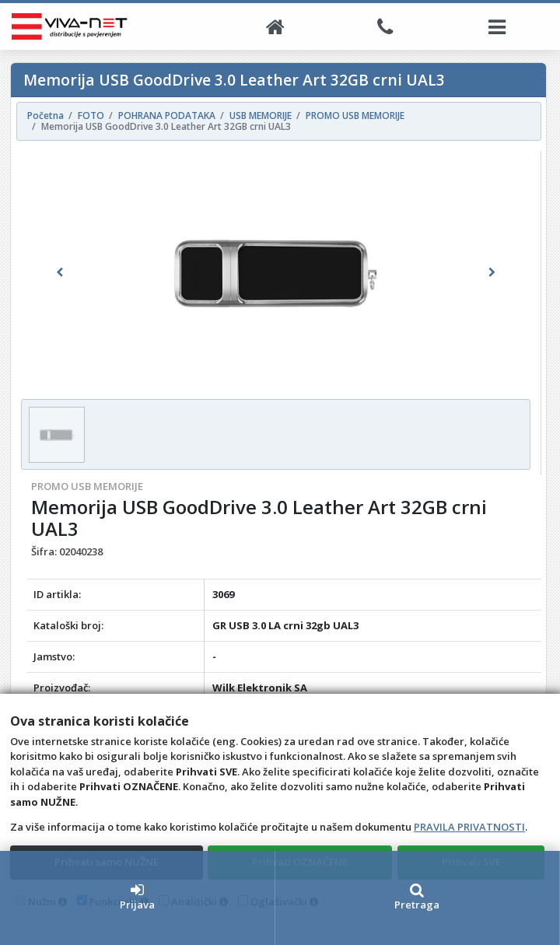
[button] (59, 272)
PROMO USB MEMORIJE (87, 486)
